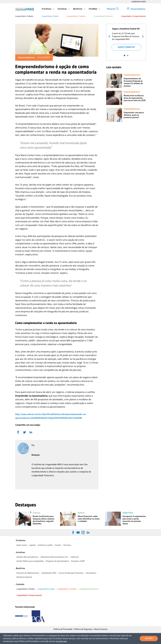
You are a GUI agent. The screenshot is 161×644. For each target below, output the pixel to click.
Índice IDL (75, 557)
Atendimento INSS (49, 573)
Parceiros (67, 545)
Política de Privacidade (63, 629)
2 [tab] (128, 55)
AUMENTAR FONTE (139, 2)
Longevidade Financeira (103, 16)
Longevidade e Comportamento (134, 16)
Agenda (33, 545)
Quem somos (22, 545)
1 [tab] (124, 55)
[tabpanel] (126, 39)
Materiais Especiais (24, 577)
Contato (58, 545)
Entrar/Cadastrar (138, 9)
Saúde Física (128, 513)
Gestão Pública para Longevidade (30, 561)
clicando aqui (61, 641)
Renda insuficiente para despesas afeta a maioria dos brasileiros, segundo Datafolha (44, 520)
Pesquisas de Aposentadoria (57, 561)
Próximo (142, 36)
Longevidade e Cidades (24, 16)
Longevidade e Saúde (50, 16)
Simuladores (91, 573)
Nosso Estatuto (101, 629)
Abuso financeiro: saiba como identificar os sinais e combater (89, 519)
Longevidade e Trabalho (76, 16)
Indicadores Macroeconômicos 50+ (54, 557)
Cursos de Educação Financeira (71, 573)
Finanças (36, 513)
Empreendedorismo (26, 57)
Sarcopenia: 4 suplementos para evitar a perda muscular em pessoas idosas (134, 520)
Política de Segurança (83, 629)
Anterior (110, 36)
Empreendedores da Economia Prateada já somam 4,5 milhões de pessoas (133, 82)
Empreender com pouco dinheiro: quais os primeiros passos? (134, 115)
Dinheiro (81, 513)
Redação (36, 455)
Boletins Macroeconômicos (27, 557)
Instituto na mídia (45, 545)
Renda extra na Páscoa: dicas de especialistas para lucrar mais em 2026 (135, 98)
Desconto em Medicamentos (28, 573)
